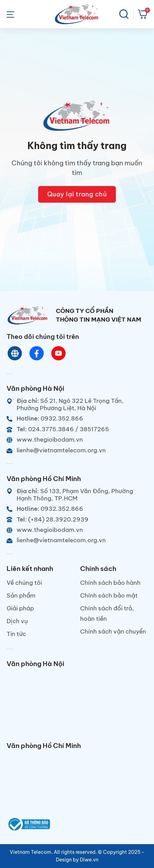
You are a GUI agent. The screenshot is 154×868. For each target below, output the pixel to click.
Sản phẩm (21, 595)
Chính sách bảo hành (110, 583)
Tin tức (16, 634)
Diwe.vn (89, 860)
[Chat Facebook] (37, 353)
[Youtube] (59, 353)
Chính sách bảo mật (109, 595)
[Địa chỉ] (77, 404)
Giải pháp (20, 608)
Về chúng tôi (24, 583)
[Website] (15, 353)
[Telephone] (77, 429)
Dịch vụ (17, 621)
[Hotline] (77, 418)
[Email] (77, 450)
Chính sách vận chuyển (113, 631)
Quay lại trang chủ (77, 194)
